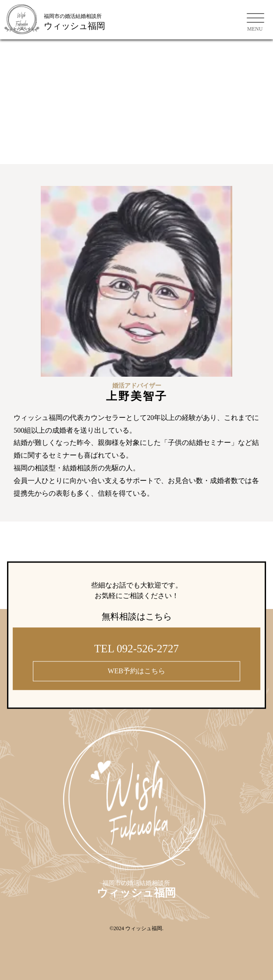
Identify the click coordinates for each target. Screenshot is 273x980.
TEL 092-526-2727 (136, 649)
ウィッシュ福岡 (144, 928)
